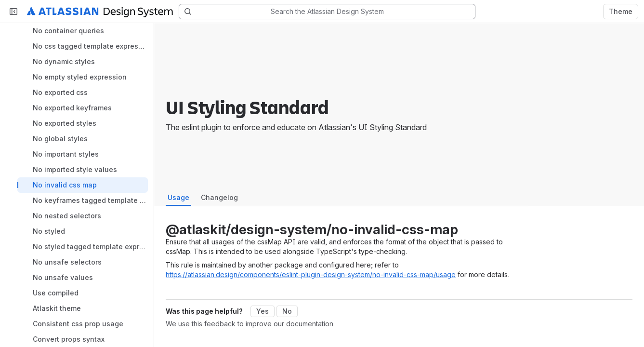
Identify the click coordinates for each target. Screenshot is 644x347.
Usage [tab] (178, 197)
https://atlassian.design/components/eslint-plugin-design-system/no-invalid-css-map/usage (311, 274)
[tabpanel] (345, 253)
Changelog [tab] (219, 197)
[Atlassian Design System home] (100, 12)
